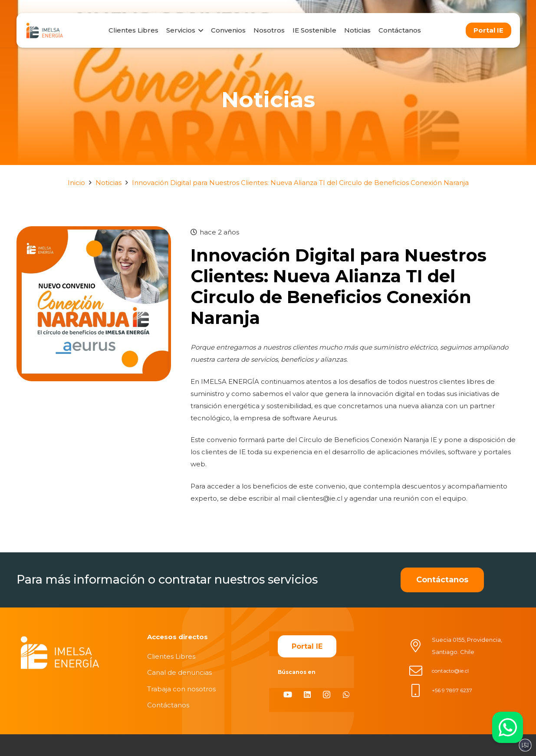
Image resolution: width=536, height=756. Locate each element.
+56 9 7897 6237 (452, 690)
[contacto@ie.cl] (420, 671)
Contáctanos (168, 705)
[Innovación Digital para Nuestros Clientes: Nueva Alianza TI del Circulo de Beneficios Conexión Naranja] (94, 232)
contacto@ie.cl (450, 671)
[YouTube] (288, 695)
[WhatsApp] (346, 695)
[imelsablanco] (60, 653)
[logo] (44, 30)
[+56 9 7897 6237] (420, 690)
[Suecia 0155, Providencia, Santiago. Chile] (420, 646)
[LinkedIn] (307, 695)
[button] (199, 30)
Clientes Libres (171, 656)
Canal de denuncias (179, 672)
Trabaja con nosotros (181, 689)
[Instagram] (327, 695)
